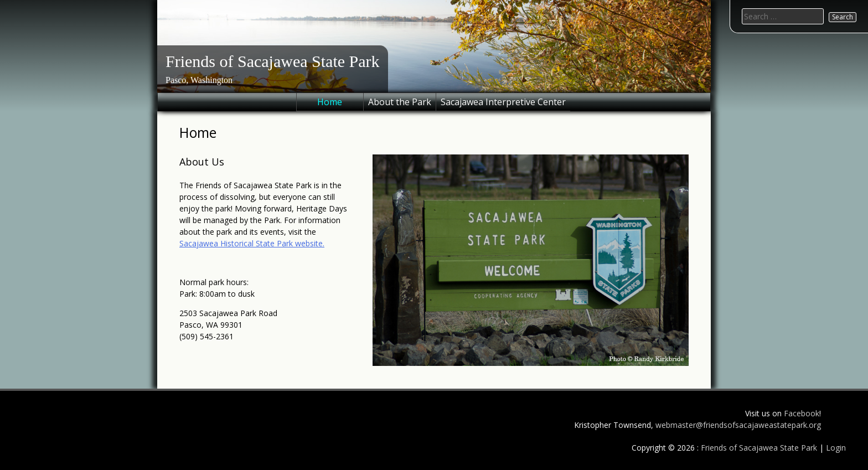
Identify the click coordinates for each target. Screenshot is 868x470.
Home (330, 102)
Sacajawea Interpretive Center (503, 102)
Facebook (802, 413)
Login (836, 448)
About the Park (400, 102)
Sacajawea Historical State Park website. (252, 243)
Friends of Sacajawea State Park (273, 61)
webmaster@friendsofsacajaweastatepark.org (738, 425)
